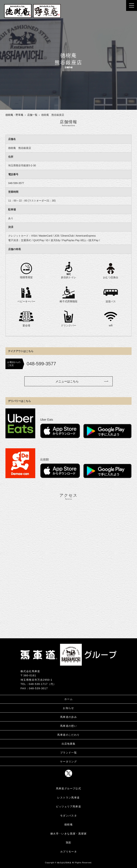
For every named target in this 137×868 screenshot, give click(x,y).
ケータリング (68, 762)
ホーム (68, 699)
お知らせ (68, 708)
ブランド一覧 (68, 753)
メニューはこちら (67, 381)
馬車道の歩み (68, 717)
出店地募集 (69, 744)
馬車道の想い (68, 726)
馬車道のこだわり (68, 735)
